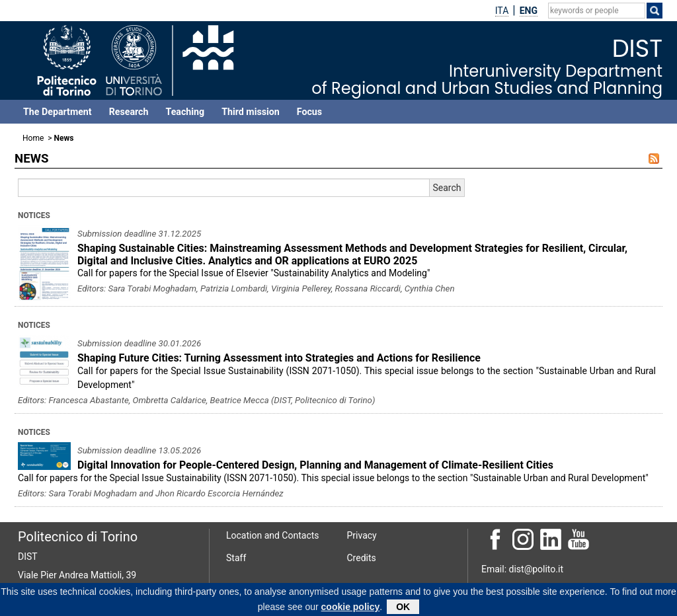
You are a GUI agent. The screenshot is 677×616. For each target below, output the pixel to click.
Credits (362, 558)
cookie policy (351, 609)
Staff (236, 558)
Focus (309, 112)
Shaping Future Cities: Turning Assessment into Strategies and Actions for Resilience (279, 358)
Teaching (185, 112)
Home (33, 138)
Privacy (362, 535)
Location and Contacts (273, 535)
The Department (58, 112)
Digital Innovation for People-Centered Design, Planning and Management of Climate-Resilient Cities (315, 465)
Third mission (251, 112)
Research (129, 112)
